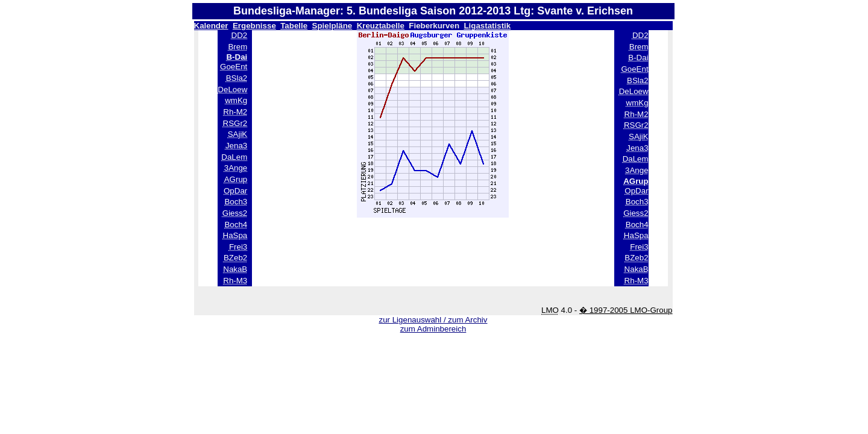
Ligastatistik (487, 26)
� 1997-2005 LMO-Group (626, 310)
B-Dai (638, 58)
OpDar (235, 191)
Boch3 (236, 202)
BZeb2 (235, 258)
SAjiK (238, 134)
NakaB (235, 269)
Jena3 (236, 146)
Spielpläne (332, 26)
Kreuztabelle (381, 26)
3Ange (236, 168)
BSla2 (237, 78)
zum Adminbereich (433, 329)
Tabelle (294, 26)
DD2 (240, 35)
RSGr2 (235, 123)
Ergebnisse (254, 26)
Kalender (211, 26)
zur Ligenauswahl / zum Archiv (433, 320)
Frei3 (238, 247)
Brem (237, 47)
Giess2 (235, 213)
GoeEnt (234, 67)
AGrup (236, 179)
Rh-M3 (235, 281)
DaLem (234, 157)
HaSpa (235, 235)
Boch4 (236, 225)
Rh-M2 (235, 112)
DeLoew (232, 90)
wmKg (236, 100)
